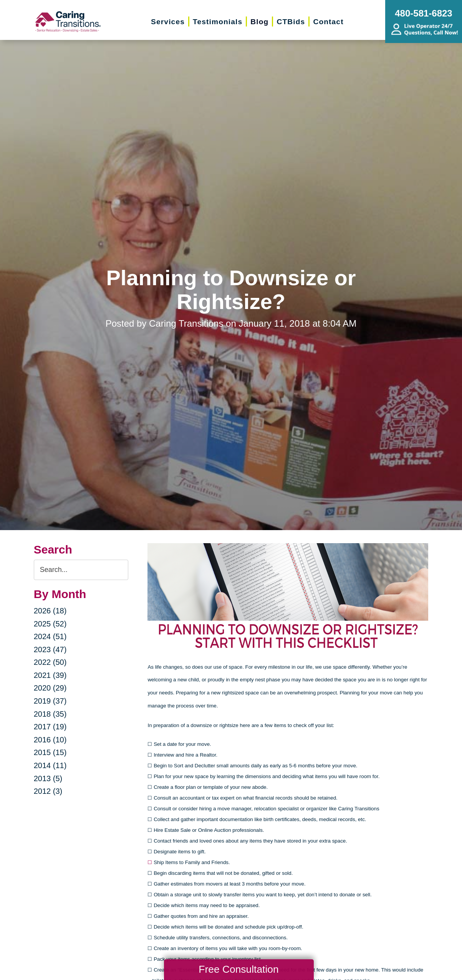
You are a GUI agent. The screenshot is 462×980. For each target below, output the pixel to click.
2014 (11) (50, 765)
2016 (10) (50, 740)
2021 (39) (50, 675)
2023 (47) (50, 649)
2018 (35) (50, 714)
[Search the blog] (81, 570)
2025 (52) (50, 624)
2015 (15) (50, 752)
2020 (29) (50, 688)
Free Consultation (238, 969)
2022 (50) (50, 662)
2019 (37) (50, 701)
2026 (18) (50, 611)
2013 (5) (48, 778)
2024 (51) (50, 636)
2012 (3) (48, 791)
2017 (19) (50, 727)
